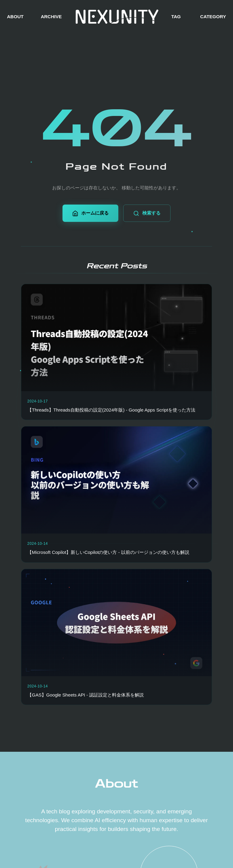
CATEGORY (213, 17)
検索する (147, 213)
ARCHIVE (51, 17)
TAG (176, 17)
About (116, 784)
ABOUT (15, 17)
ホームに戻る (90, 213)
